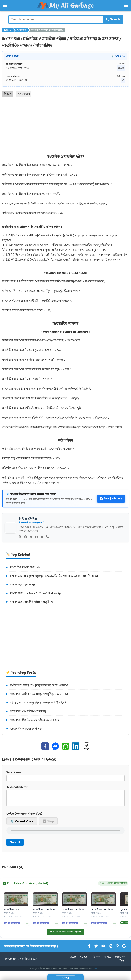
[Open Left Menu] (5, 5)
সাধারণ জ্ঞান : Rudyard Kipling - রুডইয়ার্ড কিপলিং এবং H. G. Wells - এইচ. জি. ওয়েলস (53, 575)
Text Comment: (65, 796)
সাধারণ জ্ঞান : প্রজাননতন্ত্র (20, 584)
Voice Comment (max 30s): (25, 816)
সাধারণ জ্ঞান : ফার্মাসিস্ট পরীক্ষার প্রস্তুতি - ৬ (29, 601)
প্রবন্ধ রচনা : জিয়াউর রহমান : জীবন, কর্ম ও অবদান (33, 719)
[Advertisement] (65, 124)
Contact (84, 959)
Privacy (108, 959)
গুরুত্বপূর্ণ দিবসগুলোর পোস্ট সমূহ (24, 728)
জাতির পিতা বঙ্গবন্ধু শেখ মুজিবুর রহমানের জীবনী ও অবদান (37, 685)
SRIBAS (22, 961)
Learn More (97, 971)
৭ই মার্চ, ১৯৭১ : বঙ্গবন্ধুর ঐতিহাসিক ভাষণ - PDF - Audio (37, 702)
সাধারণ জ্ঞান (21, 29)
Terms (122, 963)
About (73, 959)
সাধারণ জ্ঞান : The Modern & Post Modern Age (34, 593)
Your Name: (65, 775)
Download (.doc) (111, 498)
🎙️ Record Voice (22, 823)
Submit (15, 845)
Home (7, 29)
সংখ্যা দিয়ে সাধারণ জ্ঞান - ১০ (23, 567)
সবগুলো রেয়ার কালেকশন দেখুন (65, 934)
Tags (7, 93)
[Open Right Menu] (126, 5)
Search (111, 19)
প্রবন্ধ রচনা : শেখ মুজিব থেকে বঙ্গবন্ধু (26, 711)
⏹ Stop (48, 823)
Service (96, 959)
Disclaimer (120, 959)
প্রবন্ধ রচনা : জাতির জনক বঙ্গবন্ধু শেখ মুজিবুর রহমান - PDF (37, 693)
